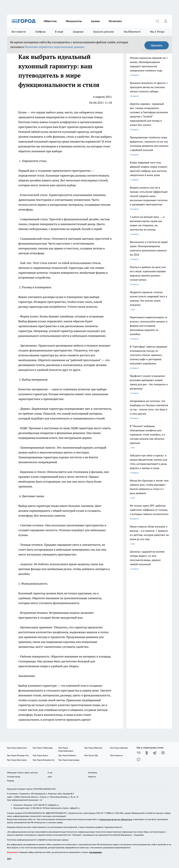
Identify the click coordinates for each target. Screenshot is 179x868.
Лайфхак (40, 32)
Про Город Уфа (91, 755)
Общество (50, 21)
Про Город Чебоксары (43, 748)
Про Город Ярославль (17, 760)
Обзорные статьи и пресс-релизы (22, 773)
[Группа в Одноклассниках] (147, 753)
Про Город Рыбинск (67, 755)
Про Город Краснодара (69, 760)
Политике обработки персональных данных (54, 47)
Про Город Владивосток (44, 760)
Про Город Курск (40, 755)
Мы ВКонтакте (132, 32)
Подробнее (139, 835)
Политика (115, 21)
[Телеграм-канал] (155, 753)
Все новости (19, 32)
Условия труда (14, 777)
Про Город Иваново (119, 748)
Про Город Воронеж (93, 748)
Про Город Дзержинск (17, 748)
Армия (95, 21)
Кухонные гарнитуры (60, 175)
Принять (157, 45)
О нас (50, 773)
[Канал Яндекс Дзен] (163, 753)
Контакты (93, 773)
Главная (10, 781)
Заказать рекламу (104, 32)
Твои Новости (116, 755)
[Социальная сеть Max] (139, 759)
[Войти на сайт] (166, 21)
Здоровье (78, 32)
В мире (59, 32)
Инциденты (74, 21)
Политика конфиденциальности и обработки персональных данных (38, 840)
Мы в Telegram (159, 32)
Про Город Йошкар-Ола (18, 755)
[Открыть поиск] (157, 21)
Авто (50, 777)
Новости (92, 777)
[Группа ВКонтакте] (139, 753)
